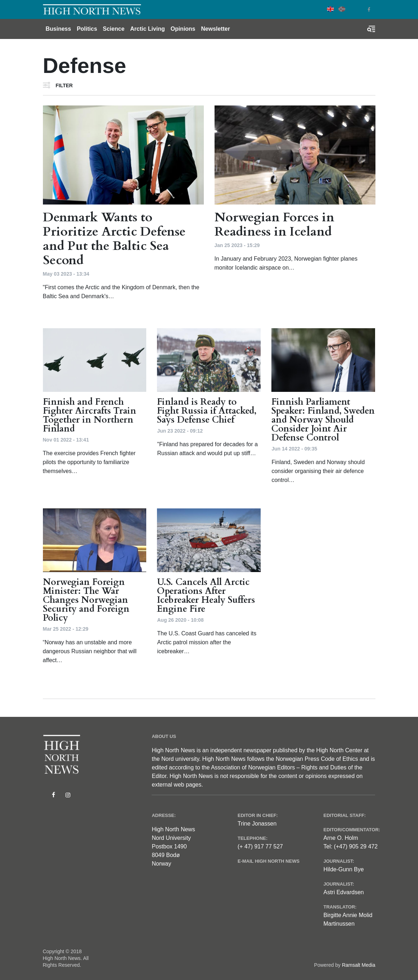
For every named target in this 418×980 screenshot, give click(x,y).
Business (58, 29)
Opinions (183, 29)
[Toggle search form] (371, 29)
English (330, 9)
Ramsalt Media (358, 965)
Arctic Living (147, 29)
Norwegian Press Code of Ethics (317, 759)
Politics (87, 29)
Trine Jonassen (257, 824)
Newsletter (215, 29)
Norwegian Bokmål (342, 9)
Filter (64, 85)
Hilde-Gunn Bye (343, 869)
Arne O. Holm (341, 838)
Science (114, 29)
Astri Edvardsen (343, 892)
